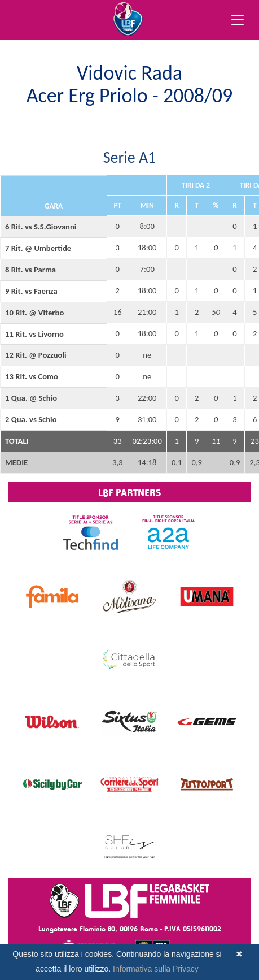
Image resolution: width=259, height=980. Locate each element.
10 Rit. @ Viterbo (34, 313)
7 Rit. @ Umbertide (38, 248)
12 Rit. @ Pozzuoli (36, 355)
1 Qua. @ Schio (31, 398)
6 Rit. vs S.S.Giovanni (41, 227)
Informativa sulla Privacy (156, 969)
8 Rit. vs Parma (30, 270)
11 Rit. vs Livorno (34, 334)
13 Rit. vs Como (32, 376)
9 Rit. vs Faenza (31, 291)
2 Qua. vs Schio (31, 419)
